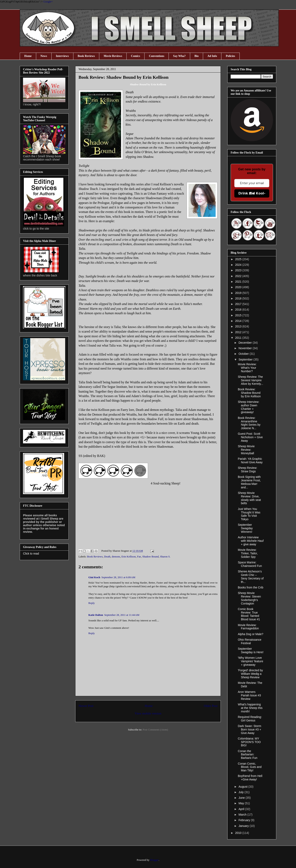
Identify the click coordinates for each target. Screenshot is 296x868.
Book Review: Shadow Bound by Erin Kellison (249, 393)
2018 (239, 298)
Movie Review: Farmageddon (248, 627)
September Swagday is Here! (251, 650)
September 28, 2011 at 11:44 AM (122, 615)
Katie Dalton (96, 615)
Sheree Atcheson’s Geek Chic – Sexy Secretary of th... (251, 577)
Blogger (154, 860)
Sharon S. (165, 557)
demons (116, 557)
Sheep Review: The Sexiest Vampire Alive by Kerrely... (250, 380)
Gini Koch (94, 577)
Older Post (211, 706)
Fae (139, 557)
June (242, 798)
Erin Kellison (129, 557)
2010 (239, 833)
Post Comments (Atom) (155, 730)
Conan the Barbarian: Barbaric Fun (248, 755)
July (241, 792)
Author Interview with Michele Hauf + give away (251, 541)
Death (107, 557)
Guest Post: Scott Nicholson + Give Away (250, 437)
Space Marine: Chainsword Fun (250, 564)
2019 (239, 293)
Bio (197, 56)
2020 (239, 287)
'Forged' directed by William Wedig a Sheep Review (250, 674)
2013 (239, 326)
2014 (239, 321)
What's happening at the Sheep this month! (250, 708)
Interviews (62, 56)
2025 (239, 259)
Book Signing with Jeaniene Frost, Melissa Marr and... (249, 482)
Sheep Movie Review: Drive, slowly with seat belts (249, 498)
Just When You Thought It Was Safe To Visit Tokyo (249, 514)
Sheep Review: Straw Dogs (247, 470)
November (245, 348)
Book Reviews (86, 56)
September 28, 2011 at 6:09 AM (118, 577)
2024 (239, 265)
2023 (239, 270)
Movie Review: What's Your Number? (247, 368)
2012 (239, 332)
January (244, 826)
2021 (239, 282)
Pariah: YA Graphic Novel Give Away (250, 461)
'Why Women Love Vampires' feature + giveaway (250, 661)
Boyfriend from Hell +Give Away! (250, 778)
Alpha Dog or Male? (251, 634)
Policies (230, 56)
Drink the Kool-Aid (252, 193)
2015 (239, 315)
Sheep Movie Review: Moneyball (246, 450)
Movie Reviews (113, 56)
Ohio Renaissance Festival (250, 641)
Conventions (157, 56)
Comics (135, 56)
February (245, 820)
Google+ (48, 2)
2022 (239, 276)
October (244, 354)
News (44, 56)
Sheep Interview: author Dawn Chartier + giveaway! (249, 407)
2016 (239, 310)
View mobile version (148, 713)
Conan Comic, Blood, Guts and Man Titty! (250, 767)
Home (28, 56)
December (245, 343)
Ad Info (212, 56)
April (242, 809)
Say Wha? (179, 56)
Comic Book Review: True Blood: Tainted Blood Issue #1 (249, 614)
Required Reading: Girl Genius (250, 719)
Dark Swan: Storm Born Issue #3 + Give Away (250, 729)
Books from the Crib (251, 587)
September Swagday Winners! (245, 528)
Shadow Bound (150, 557)
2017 (239, 304)
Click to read (31, 554)
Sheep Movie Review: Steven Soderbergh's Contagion (249, 598)
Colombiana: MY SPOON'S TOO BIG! (249, 742)
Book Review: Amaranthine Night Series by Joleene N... (249, 423)
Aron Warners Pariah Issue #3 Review (249, 695)
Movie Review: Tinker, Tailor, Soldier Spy (248, 553)
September (246, 359)
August (243, 787)
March (243, 815)
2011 (239, 338)
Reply (92, 603)
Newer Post (86, 706)
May (242, 803)
